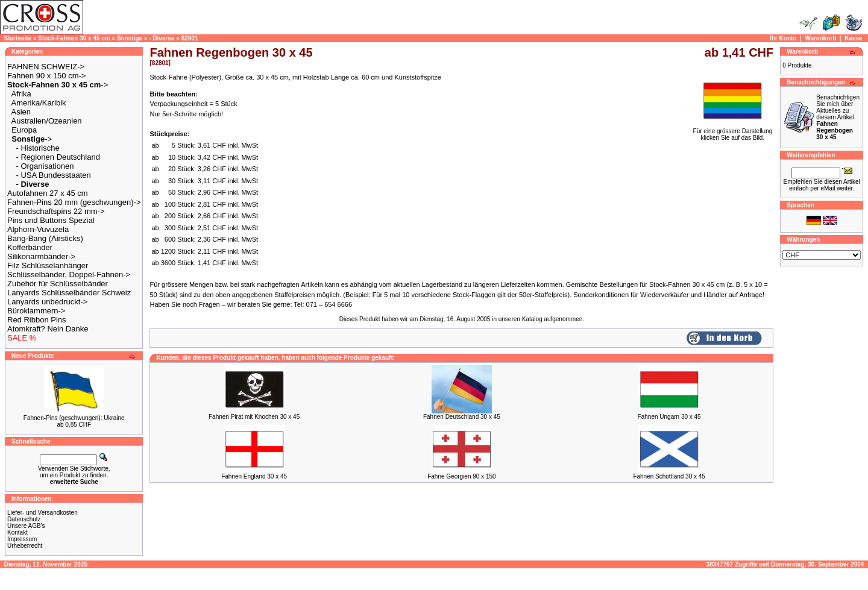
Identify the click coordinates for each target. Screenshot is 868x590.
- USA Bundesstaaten (53, 175)
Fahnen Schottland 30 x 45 (669, 476)
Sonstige (130, 38)
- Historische (37, 148)
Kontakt (17, 532)
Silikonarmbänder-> (41, 256)
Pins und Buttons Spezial (51, 220)
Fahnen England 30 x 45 (254, 476)
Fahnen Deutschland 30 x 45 (462, 417)
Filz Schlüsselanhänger (48, 265)
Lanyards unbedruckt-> (47, 302)
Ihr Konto (783, 38)
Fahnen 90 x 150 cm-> (46, 76)
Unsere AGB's (26, 526)
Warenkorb (820, 38)
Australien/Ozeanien (47, 121)
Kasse (853, 38)
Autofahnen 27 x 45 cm (48, 193)
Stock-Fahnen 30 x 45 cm (74, 38)
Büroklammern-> (36, 311)
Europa (24, 130)
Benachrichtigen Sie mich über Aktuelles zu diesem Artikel (838, 117)
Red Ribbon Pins (37, 320)
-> (58, 85)
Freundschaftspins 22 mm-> (56, 211)
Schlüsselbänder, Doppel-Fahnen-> (69, 275)
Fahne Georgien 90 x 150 (461, 476)
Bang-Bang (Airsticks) (45, 238)
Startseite (18, 38)
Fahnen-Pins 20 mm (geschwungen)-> (74, 202)
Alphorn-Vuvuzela (38, 229)
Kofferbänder (30, 247)
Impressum (22, 539)
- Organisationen (45, 166)
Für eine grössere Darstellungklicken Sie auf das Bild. (733, 132)
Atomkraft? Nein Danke (48, 329)
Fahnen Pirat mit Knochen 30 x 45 (254, 417)
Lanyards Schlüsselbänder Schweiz (69, 293)
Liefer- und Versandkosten (42, 513)
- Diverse (162, 38)
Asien (21, 112)
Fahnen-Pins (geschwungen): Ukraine (74, 418)
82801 (190, 38)
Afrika (21, 94)
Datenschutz (24, 519)
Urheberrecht (25, 546)
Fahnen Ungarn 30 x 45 (669, 417)
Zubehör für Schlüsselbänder (58, 284)
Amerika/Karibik (39, 103)
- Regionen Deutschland (58, 157)
